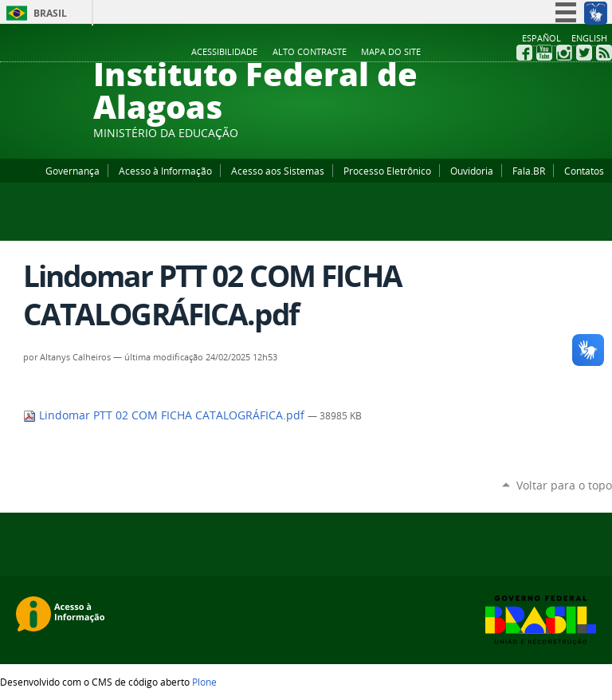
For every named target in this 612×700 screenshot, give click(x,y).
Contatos (584, 171)
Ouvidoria (472, 171)
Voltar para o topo (564, 485)
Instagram (564, 53)
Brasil (50, 13)
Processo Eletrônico (387, 171)
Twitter (584, 53)
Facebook (524, 53)
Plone (204, 682)
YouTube (544, 53)
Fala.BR (529, 171)
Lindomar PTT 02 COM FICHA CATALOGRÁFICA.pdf (165, 415)
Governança (73, 171)
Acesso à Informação (165, 171)
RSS (604, 53)
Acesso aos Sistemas (278, 171)
